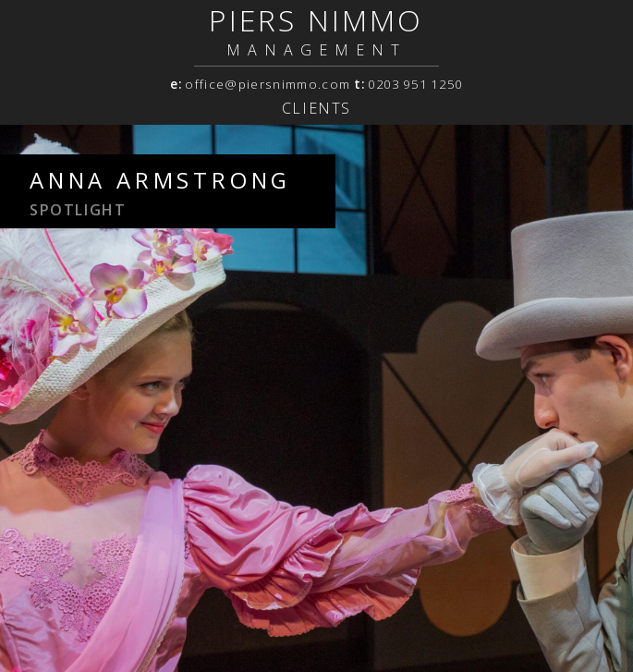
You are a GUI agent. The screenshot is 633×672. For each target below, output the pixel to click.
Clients (316, 108)
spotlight (78, 210)
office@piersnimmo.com (268, 84)
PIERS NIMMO (316, 20)
